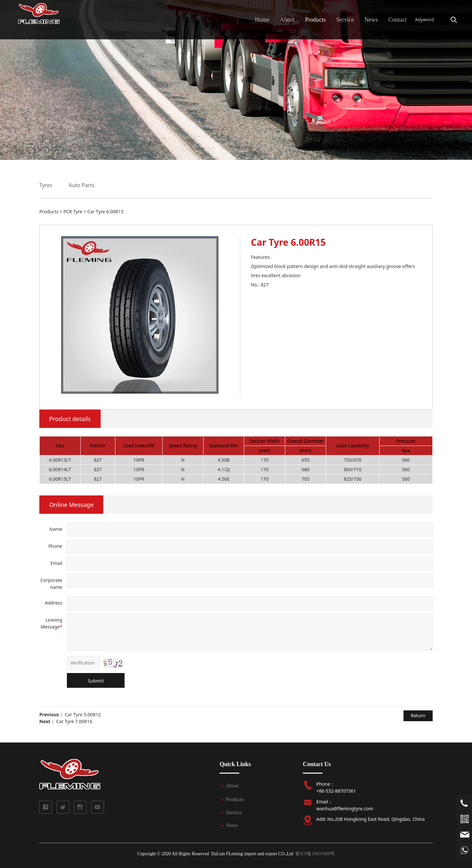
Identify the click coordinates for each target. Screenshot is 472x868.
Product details (70, 419)
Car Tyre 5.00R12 (83, 714)
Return (418, 715)
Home (262, 20)
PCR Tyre (73, 212)
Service (345, 20)
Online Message (71, 505)
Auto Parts (82, 185)
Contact (398, 20)
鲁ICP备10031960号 (315, 854)
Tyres (46, 185)
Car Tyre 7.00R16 (74, 721)
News (371, 20)
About (287, 20)
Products (315, 20)
